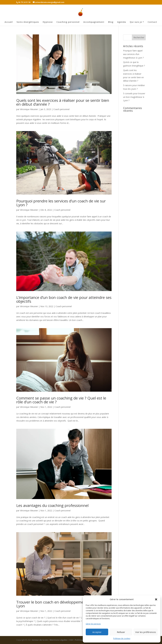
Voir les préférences (146, 632)
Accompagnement (94, 22)
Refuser (121, 632)
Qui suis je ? (137, 22)
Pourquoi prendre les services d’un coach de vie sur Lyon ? (61, 203)
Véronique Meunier (29, 109)
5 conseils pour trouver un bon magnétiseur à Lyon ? (134, 97)
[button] (156, 599)
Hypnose (48, 22)
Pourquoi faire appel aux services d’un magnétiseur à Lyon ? (133, 54)
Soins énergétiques (28, 22)
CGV (71, 640)
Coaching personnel (68, 22)
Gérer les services (93, 624)
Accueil (9, 22)
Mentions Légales (59, 640)
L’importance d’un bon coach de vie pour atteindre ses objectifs (64, 299)
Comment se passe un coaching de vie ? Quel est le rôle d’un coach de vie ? (61, 400)
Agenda (122, 22)
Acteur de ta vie (40, 640)
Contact (152, 22)
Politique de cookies (122, 638)
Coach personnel (61, 109)
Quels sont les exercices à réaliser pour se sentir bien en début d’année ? (63, 102)
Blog (111, 22)
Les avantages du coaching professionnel (52, 505)
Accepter (97, 632)
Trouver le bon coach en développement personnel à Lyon (63, 604)
